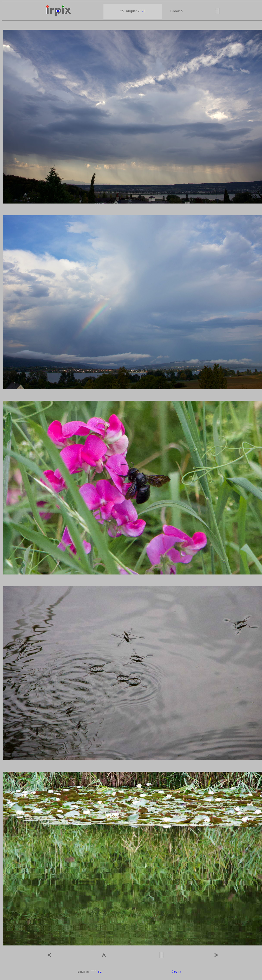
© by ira (176, 972)
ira (96, 972)
